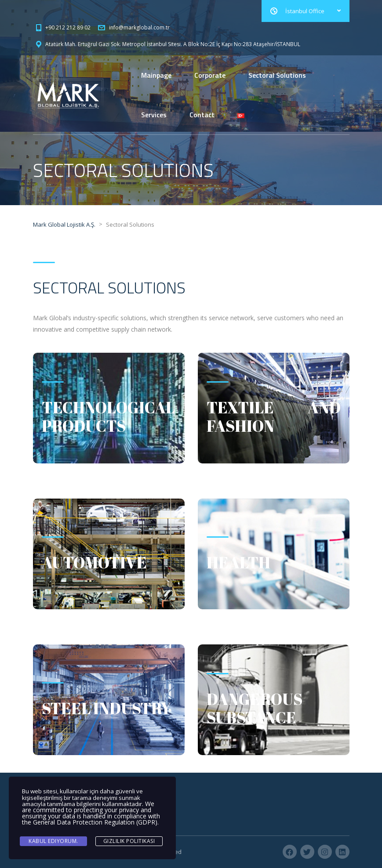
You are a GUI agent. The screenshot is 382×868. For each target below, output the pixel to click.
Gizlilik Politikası (129, 841)
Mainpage (156, 75)
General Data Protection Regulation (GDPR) (95, 822)
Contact (202, 115)
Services (154, 115)
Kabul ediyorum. (53, 841)
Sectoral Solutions (277, 75)
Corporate (210, 75)
